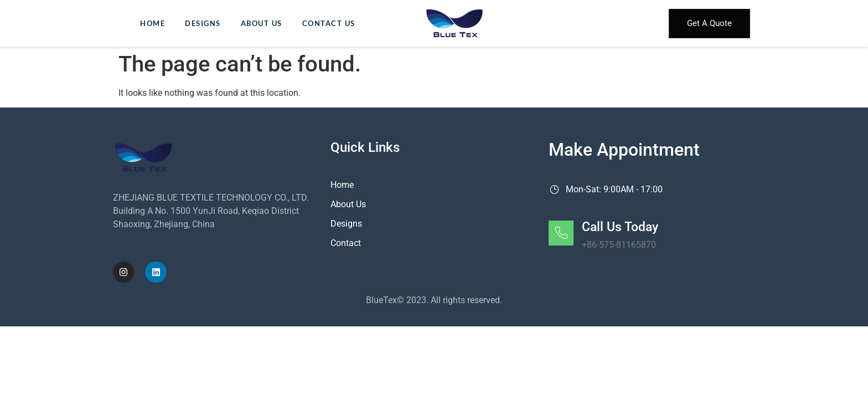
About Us (262, 23)
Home (153, 23)
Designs (203, 23)
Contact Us (329, 23)
